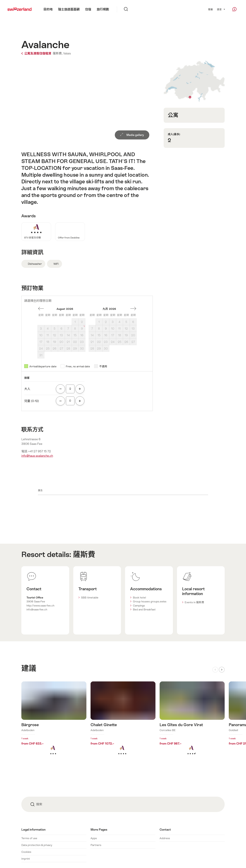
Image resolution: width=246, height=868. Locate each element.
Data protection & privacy (37, 845)
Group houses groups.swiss (150, 601)
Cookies (26, 852)
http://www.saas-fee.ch (40, 606)
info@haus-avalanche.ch (37, 456)
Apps (94, 838)
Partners (96, 845)
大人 (27, 389)
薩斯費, (58, 53)
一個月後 (133, 309)
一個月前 (41, 309)
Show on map (194, 82)
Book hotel (139, 598)
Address (165, 838)
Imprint (26, 859)
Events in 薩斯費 (194, 602)
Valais (67, 53)
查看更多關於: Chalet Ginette (123, 724)
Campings (139, 606)
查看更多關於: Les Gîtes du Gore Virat (192, 724)
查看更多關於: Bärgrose (54, 724)
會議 (210, 9)
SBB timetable (90, 598)
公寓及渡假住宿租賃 (37, 53)
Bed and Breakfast (144, 609)
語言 (221, 9)
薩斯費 (84, 554)
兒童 (32, 401)
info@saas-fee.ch (37, 609)
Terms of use (29, 838)
